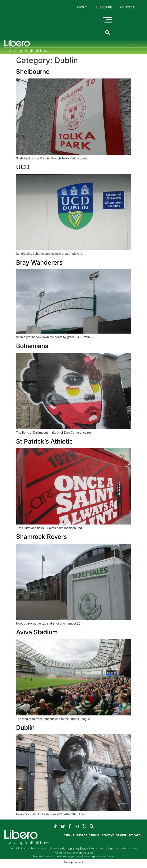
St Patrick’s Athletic (44, 443)
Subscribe (104, 8)
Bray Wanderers (39, 264)
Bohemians (32, 347)
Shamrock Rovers (41, 538)
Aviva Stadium (37, 634)
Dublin (25, 729)
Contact (127, 8)
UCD (23, 168)
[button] (134, 45)
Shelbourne (33, 73)
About (82, 8)
